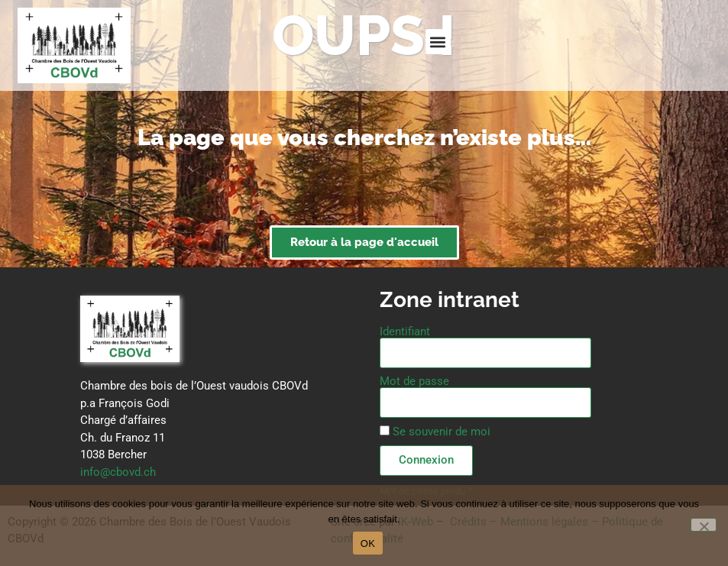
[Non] (704, 525)
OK (368, 543)
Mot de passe (414, 382)
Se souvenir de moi (435, 432)
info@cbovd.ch (118, 472)
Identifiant (405, 332)
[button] (438, 42)
